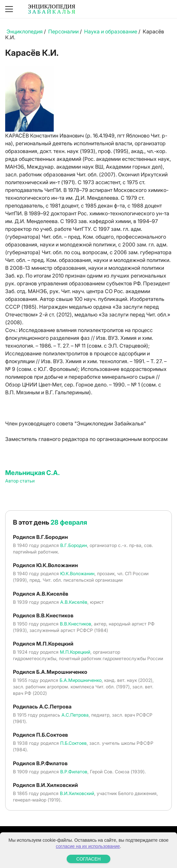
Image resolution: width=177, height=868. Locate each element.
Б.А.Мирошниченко (81, 680)
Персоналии (63, 31)
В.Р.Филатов (74, 772)
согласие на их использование (88, 846)
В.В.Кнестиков (76, 624)
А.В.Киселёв (74, 602)
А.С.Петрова (75, 715)
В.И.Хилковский (77, 793)
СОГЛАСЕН (88, 859)
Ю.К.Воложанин (77, 573)
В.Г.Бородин (74, 545)
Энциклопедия (25, 31)
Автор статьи (20, 481)
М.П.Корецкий (75, 652)
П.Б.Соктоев (73, 743)
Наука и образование (111, 31)
